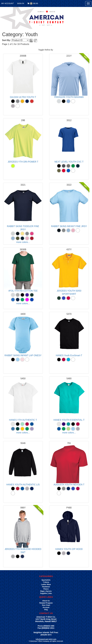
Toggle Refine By (46, 50)
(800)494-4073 (46, 635)
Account (46, 607)
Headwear (46, 587)
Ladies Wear (46, 584)
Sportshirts (46, 580)
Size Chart (46, 605)
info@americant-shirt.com (46, 639)
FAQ (46, 610)
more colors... (23, 242)
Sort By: (6, 40)
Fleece (46, 589)
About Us (46, 601)
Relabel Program (46, 603)
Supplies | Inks (46, 593)
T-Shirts (46, 582)
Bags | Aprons (46, 591)
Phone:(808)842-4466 (46, 626)
